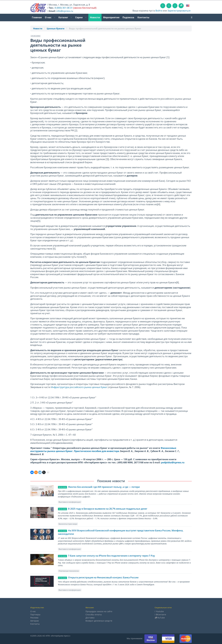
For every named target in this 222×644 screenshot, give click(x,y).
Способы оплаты (94, 614)
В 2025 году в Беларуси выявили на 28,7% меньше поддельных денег (108, 509)
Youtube (160, 611)
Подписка (128, 17)
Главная (37, 17)
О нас (50, 17)
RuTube (161, 618)
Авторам (34, 621)
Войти (159, 11)
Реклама (34, 618)
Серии (81, 17)
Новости (95, 17)
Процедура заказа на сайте (99, 611)
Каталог (65, 17)
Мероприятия (111, 17)
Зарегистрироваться (179, 11)
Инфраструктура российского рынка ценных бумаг (79, 387)
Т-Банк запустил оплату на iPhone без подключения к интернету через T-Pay (111, 556)
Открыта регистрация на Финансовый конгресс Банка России (103, 577)
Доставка (90, 618)
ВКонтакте (161, 614)
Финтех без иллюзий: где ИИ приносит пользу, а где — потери (104, 487)
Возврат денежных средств (99, 621)
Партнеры (35, 614)
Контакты (143, 17)
